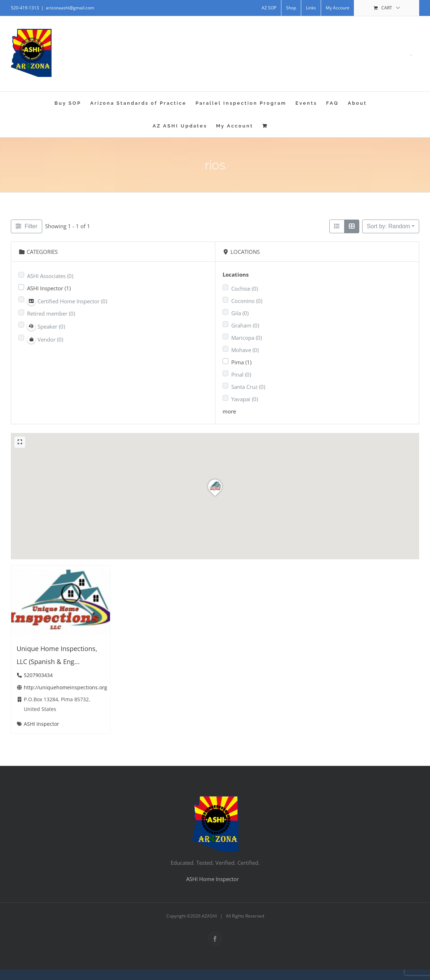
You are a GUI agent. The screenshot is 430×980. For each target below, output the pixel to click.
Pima (241, 362)
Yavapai (245, 399)
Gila (240, 313)
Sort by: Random (389, 226)
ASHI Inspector (49, 288)
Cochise (245, 289)
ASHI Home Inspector (212, 879)
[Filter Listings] (27, 226)
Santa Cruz (248, 387)
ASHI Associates (50, 276)
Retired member (51, 313)
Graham (245, 325)
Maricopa (247, 338)
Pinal (241, 374)
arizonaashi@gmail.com (70, 8)
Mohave (245, 350)
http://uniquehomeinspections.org (65, 687)
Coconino (247, 301)
